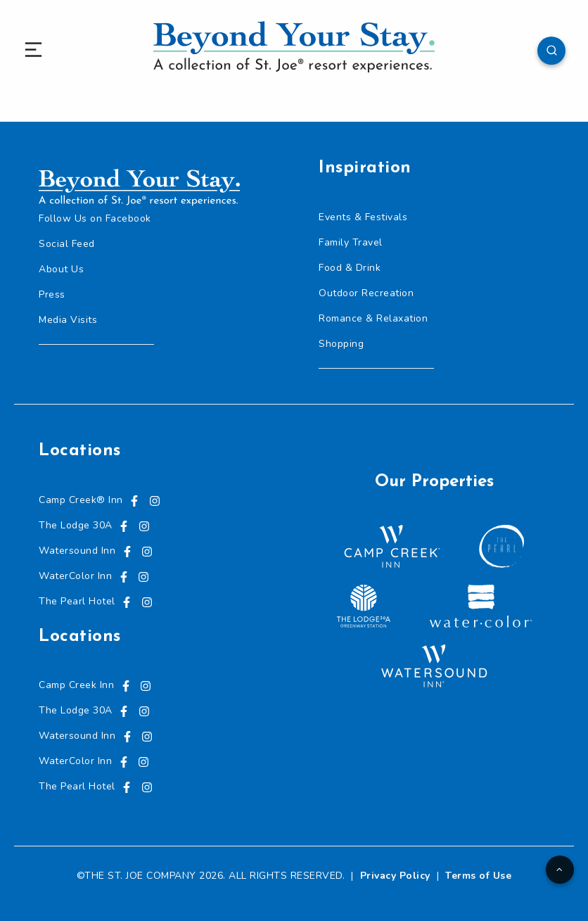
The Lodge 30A (76, 525)
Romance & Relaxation (373, 318)
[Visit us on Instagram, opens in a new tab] (155, 500)
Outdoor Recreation (366, 293)
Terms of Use (478, 876)
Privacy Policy (395, 876)
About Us (61, 269)
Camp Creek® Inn (81, 500)
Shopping (341, 344)
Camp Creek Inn (76, 685)
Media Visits (68, 320)
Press (52, 294)
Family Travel (351, 242)
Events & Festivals (363, 217)
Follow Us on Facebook (95, 218)
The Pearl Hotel (77, 601)
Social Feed (67, 244)
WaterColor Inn (75, 576)
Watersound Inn (77, 551)
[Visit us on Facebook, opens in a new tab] (134, 500)
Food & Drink (350, 268)
